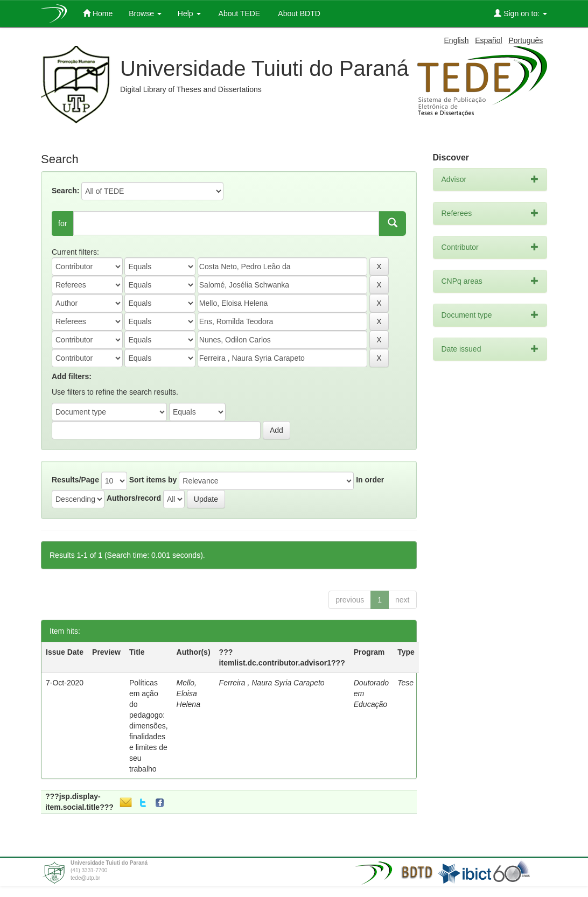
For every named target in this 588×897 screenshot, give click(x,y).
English (457, 40)
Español (489, 40)
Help (189, 13)
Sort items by (153, 480)
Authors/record (134, 498)
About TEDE (239, 13)
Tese (405, 683)
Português (526, 40)
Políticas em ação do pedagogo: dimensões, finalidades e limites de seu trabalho (149, 726)
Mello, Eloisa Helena (188, 693)
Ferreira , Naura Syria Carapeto (272, 683)
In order (370, 480)
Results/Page (75, 480)
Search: (65, 191)
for (62, 223)
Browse (145, 13)
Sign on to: (520, 13)
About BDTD (298, 13)
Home (98, 13)
